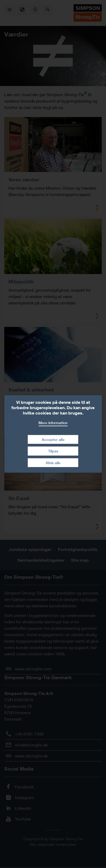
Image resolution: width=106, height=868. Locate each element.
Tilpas (53, 451)
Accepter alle (53, 439)
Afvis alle (53, 463)
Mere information (53, 423)
